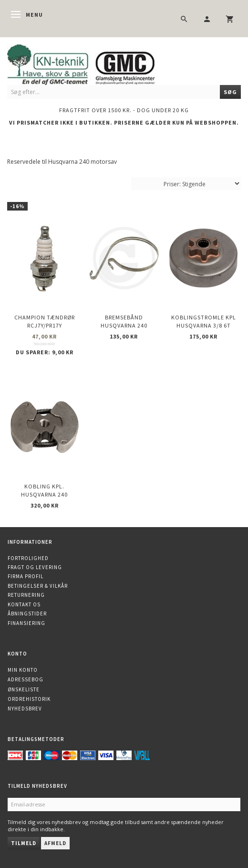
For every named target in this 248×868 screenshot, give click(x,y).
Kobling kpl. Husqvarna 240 (44, 490)
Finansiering (26, 623)
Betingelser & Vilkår (38, 586)
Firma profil (26, 576)
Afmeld (55, 843)
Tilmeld (24, 843)
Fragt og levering (35, 567)
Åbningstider (27, 614)
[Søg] (230, 92)
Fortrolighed (28, 558)
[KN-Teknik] (93, 63)
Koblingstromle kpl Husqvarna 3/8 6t (204, 321)
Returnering (26, 595)
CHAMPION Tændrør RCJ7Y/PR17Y (45, 321)
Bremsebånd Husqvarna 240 (124, 321)
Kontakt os (24, 604)
